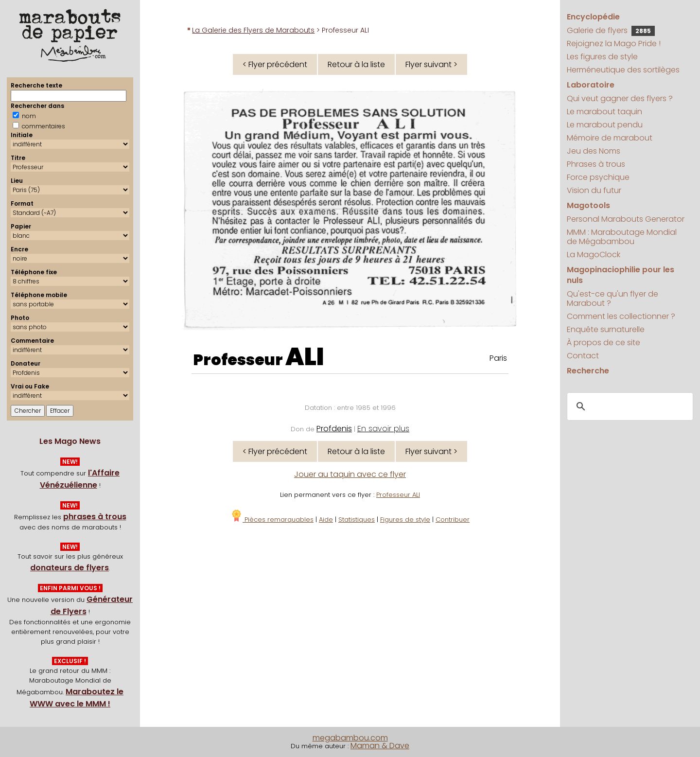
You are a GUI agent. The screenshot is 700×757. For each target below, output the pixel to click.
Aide (326, 519)
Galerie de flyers (611, 30)
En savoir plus (383, 429)
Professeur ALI (398, 495)
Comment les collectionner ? (621, 316)
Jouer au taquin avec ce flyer (350, 474)
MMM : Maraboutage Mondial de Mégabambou (622, 237)
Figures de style (405, 519)
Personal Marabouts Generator (626, 219)
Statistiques (357, 519)
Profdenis (334, 429)
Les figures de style (602, 57)
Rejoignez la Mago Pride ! (614, 44)
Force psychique (598, 177)
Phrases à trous (596, 164)
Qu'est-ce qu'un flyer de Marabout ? (612, 299)
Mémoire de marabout (610, 138)
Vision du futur (594, 190)
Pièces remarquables (272, 519)
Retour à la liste (356, 64)
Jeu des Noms (594, 151)
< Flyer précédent (275, 64)
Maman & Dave (380, 746)
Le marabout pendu (605, 125)
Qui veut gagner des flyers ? (620, 98)
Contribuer (453, 519)
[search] (628, 407)
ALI (305, 357)
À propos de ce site (604, 343)
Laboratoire (591, 85)
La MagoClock (594, 255)
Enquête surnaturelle (606, 329)
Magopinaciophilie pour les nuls (621, 275)
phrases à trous (95, 517)
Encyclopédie (593, 17)
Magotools (588, 205)
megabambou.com (350, 738)
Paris (498, 358)
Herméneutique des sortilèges (623, 70)
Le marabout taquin (604, 112)
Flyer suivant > (431, 64)
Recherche (588, 371)
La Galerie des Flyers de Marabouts (253, 30)
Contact (583, 356)
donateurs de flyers (70, 568)
